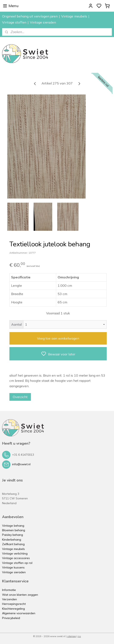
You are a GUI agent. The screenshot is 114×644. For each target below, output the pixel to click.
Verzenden (9, 599)
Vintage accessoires (16, 558)
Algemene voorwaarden (19, 613)
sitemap (72, 636)
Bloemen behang (14, 530)
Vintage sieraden (43, 22)
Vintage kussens (13, 567)
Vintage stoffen (14, 22)
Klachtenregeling (13, 609)
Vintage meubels (74, 16)
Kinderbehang (12, 540)
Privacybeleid (11, 618)
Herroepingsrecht (14, 604)
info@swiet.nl (21, 464)
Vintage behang (13, 526)
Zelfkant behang (13, 544)
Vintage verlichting (15, 553)
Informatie (9, 590)
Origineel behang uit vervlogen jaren (30, 16)
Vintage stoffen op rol (17, 563)
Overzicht (20, 397)
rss (79, 636)
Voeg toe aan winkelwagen (58, 338)
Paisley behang (13, 535)
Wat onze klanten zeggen (20, 595)
